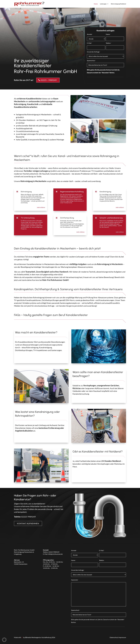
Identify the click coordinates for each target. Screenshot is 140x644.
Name (108, 34)
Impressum (122, 637)
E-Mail (90, 43)
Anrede (90, 34)
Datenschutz (114, 637)
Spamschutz (91, 61)
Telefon (109, 43)
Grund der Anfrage (94, 52)
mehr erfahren (41, 207)
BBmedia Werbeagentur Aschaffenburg (38, 637)
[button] (4, 640)
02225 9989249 (28, 517)
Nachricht (75, 580)
